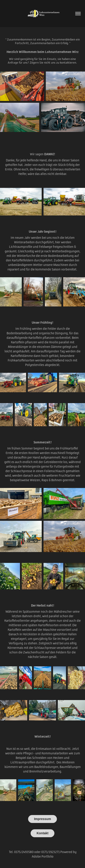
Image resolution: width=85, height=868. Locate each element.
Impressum (42, 819)
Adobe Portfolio (43, 856)
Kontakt (42, 833)
